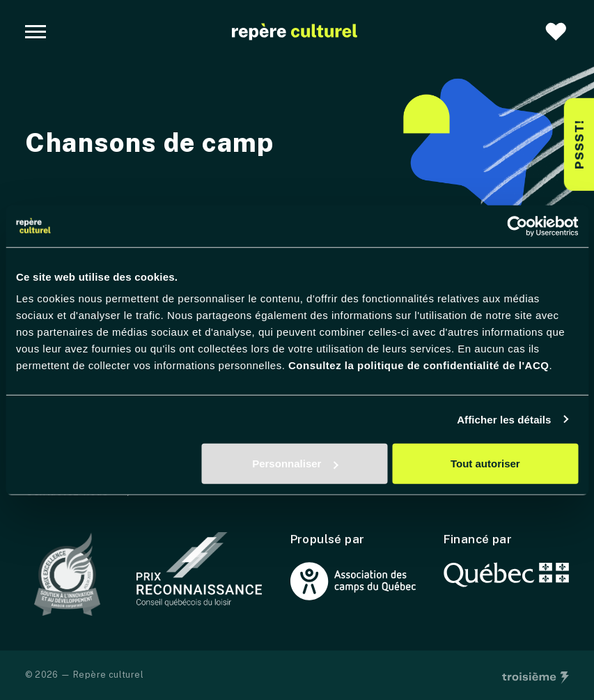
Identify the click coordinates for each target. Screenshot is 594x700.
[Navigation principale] (36, 32)
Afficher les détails (504, 419)
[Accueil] (295, 32)
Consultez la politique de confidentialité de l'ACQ (419, 365)
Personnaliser (295, 464)
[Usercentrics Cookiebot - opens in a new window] (517, 226)
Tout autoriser (485, 464)
